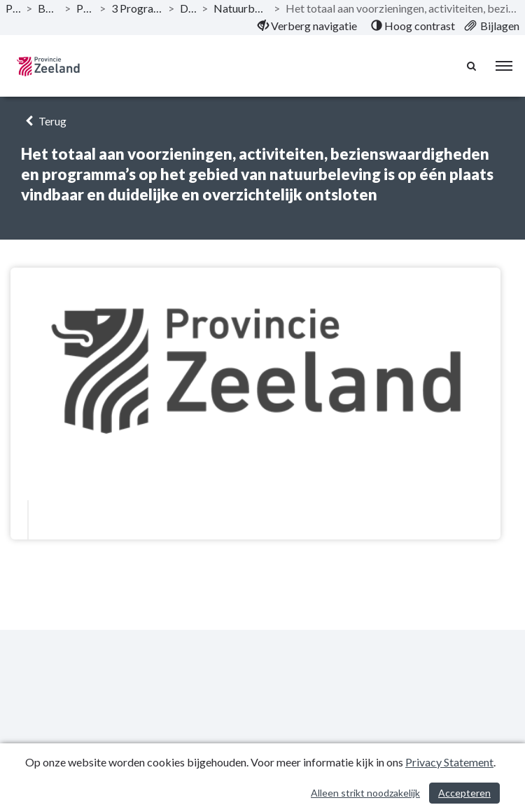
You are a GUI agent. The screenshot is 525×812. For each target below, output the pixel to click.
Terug (44, 121)
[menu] (504, 66)
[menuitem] (307, 26)
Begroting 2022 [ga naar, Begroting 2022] (48, 8)
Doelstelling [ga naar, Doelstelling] (188, 8)
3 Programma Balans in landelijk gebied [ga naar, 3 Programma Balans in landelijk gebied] (137, 8)
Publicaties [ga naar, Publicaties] (13, 8)
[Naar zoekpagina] (472, 66)
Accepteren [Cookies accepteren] (464, 793)
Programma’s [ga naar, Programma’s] (85, 8)
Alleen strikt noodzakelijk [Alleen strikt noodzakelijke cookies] (365, 793)
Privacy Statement (449, 762)
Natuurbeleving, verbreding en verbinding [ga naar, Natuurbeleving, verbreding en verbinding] (241, 8)
